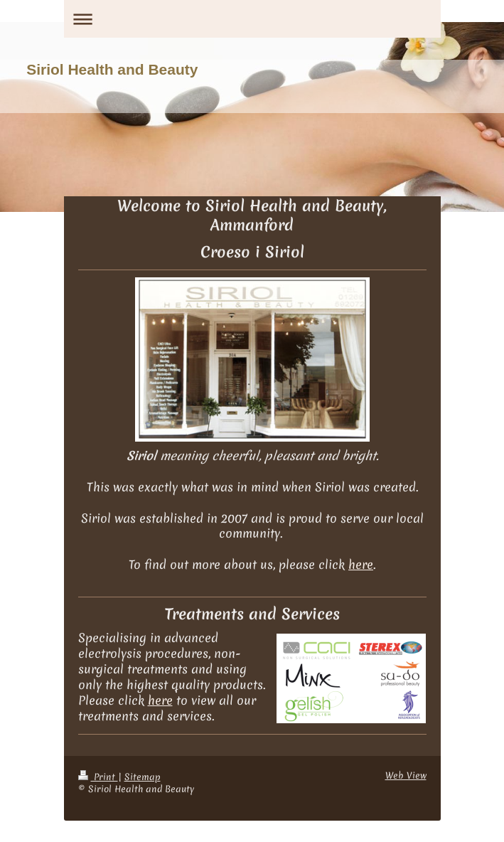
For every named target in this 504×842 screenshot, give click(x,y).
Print (98, 777)
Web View (406, 776)
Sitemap (143, 777)
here (361, 565)
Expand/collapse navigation (252, 19)
